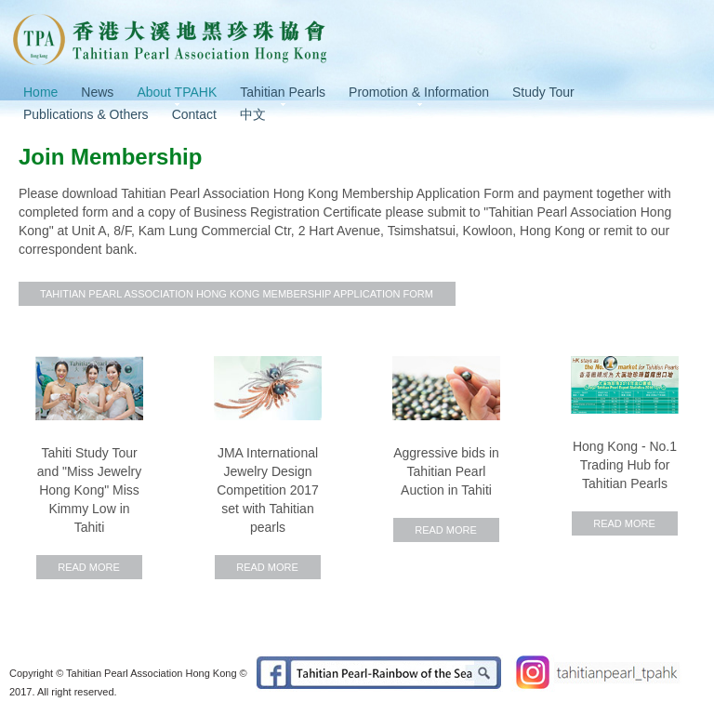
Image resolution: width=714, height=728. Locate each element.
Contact (194, 114)
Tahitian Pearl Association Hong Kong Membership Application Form (237, 294)
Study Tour (543, 92)
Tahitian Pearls (283, 92)
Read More (89, 567)
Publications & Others (86, 114)
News (97, 92)
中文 (253, 114)
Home (40, 92)
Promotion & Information (419, 92)
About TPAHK (177, 92)
